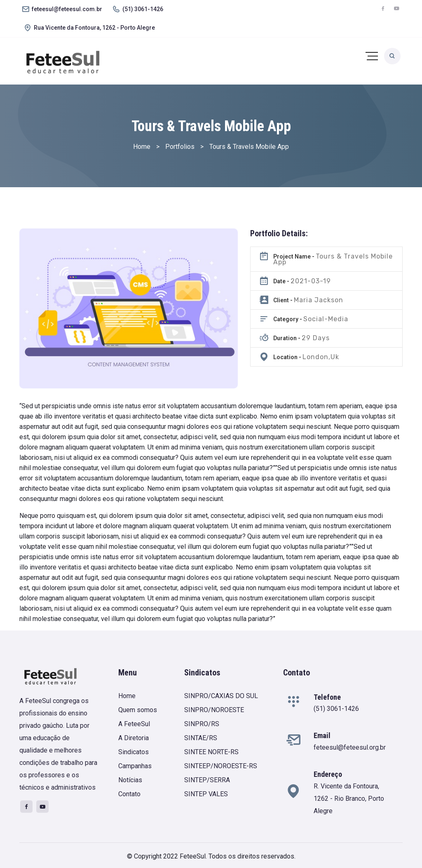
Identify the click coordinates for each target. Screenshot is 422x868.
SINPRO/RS (202, 724)
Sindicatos (134, 752)
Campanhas (135, 766)
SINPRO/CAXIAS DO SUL (221, 696)
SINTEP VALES (206, 794)
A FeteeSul (134, 724)
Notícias (130, 780)
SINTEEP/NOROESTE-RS (221, 766)
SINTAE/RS (201, 738)
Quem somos (138, 710)
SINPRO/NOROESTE (214, 710)
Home (127, 696)
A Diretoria (134, 738)
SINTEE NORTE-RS (211, 752)
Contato (129, 794)
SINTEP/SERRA (207, 780)
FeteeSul (193, 856)
